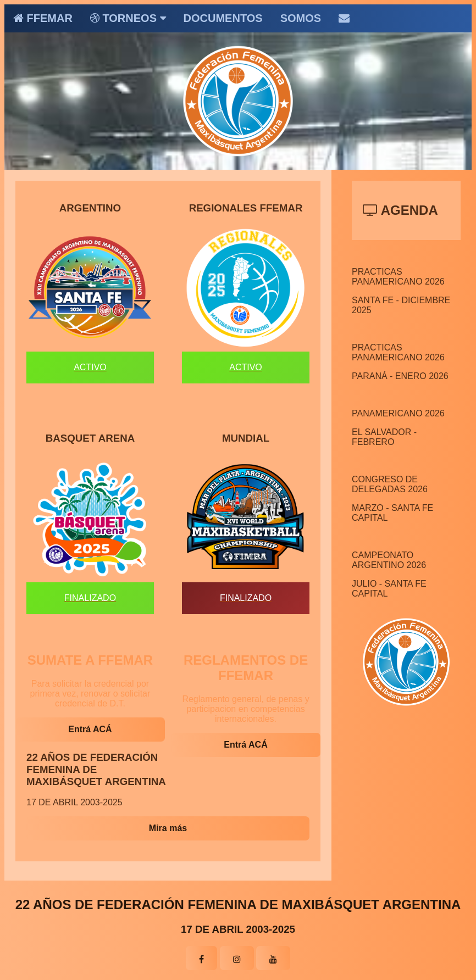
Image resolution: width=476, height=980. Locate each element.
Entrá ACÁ (90, 729)
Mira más (168, 828)
